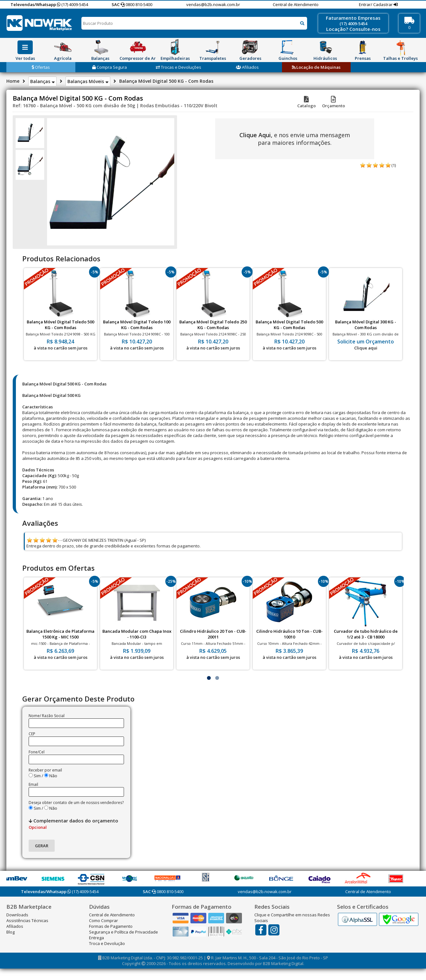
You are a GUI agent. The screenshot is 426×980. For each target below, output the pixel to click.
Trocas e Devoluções (179, 67)
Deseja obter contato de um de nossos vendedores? (76, 803)
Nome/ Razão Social (47, 716)
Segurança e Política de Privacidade (124, 932)
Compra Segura (110, 67)
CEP (32, 734)
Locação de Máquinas (316, 67)
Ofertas (41, 67)
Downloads (17, 915)
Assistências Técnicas (27, 920)
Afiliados (247, 67)
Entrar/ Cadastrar (376, 4)
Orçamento (333, 103)
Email (33, 784)
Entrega (96, 938)
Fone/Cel (37, 752)
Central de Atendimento (296, 4)
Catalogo (306, 103)
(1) (394, 165)
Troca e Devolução (107, 943)
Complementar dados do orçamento (73, 824)
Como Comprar (103, 920)
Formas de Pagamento (111, 926)
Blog (10, 932)
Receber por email (45, 770)
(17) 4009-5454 (72, 4)
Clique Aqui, (256, 135)
